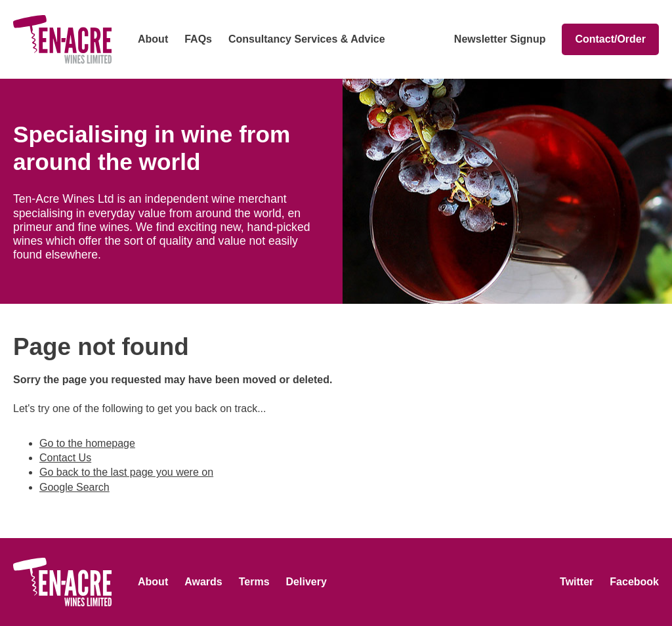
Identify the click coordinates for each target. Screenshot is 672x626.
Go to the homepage (87, 443)
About (153, 39)
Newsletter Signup (500, 39)
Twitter (577, 582)
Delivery (306, 582)
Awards (203, 582)
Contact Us (65, 458)
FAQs (198, 39)
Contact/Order (610, 39)
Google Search (74, 487)
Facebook (634, 582)
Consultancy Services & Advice (307, 39)
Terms (254, 582)
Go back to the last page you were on (126, 472)
